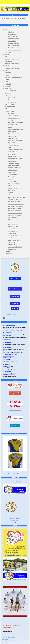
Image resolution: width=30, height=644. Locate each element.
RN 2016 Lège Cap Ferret (15, 208)
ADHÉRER (7, 86)
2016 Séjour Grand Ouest (15, 215)
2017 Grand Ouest (13, 186)
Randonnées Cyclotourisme (14, 64)
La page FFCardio (15, 393)
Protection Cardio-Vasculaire (14, 77)
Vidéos (8, 251)
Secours (9, 73)
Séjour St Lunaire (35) (14, 134)
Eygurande (11, 179)
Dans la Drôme (12, 161)
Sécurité (9, 84)
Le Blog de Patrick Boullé (15, 50)
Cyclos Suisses (12, 34)
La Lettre (9, 93)
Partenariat (9, 57)
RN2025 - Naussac (13, 116)
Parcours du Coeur (13, 227)
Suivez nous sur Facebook (9, 314)
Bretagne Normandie (14, 165)
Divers (10, 147)
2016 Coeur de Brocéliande (15, 213)
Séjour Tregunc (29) (13, 138)
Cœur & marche (11, 104)
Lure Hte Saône (12, 229)
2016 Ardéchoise (12, 218)
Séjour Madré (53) (13, 132)
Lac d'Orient (11, 238)
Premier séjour (12, 41)
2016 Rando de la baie (14, 202)
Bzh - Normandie (12, 170)
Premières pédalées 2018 (15, 168)
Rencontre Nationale (13, 145)
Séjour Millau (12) (13, 136)
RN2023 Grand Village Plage (15, 129)
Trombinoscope (10, 107)
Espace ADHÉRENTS (10, 91)
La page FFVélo (15, 425)
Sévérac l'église (12, 156)
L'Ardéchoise (12, 242)
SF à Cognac (11, 154)
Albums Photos (10, 111)
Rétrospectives (15, 296)
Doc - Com (9, 109)
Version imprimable (8, 638)
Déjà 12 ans (11, 32)
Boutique (9, 95)
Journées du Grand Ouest (15, 159)
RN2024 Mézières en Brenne (15, 122)
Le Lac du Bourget (13, 181)
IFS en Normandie (13, 224)
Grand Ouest (11, 172)
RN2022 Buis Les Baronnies (15, 141)
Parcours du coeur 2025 (13, 59)
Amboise (10, 120)
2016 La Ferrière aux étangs (15, 206)
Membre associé (12, 36)
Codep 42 (11, 222)
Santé (8, 75)
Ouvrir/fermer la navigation (15, 2)
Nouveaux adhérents (14, 43)
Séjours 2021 (11, 143)
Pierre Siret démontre (14, 46)
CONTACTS (8, 89)
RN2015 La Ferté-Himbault (15, 247)
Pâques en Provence (13, 163)
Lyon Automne (12, 249)
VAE (7, 82)
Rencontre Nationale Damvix (16, 150)
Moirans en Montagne (14, 118)
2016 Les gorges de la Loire (15, 220)
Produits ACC (12, 98)
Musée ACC (15, 309)
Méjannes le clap (12, 236)
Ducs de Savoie (12, 233)
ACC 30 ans (11, 113)
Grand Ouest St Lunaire (14, 240)
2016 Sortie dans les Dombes (16, 204)
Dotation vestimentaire (14, 100)
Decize (10, 127)
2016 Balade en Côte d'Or (15, 211)
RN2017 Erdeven (12, 190)
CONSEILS (8, 70)
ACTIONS (7, 55)
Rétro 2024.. (15, 303)
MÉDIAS (7, 66)
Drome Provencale (13, 175)
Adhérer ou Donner (15, 279)
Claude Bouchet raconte (14, 48)
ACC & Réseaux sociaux (13, 68)
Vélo (8, 79)
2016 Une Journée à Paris (15, 199)
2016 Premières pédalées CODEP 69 (18, 197)
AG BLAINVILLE (12, 152)
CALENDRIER (8, 52)
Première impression (14, 39)
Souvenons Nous (11, 254)
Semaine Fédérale (13, 188)
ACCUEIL (7, 30)
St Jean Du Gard (12, 125)
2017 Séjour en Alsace (14, 184)
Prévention (9, 61)
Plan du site (5, 639)
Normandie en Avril (13, 231)
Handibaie (11, 193)
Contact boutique (13, 102)
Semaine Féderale (13, 177)
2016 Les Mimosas (13, 195)
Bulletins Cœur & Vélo (15, 289)
